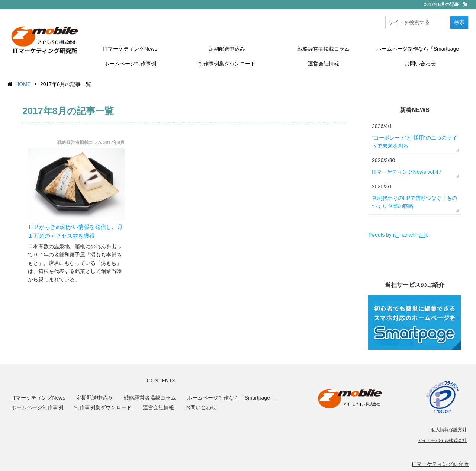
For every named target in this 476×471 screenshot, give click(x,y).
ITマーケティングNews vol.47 (407, 172)
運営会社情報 (324, 64)
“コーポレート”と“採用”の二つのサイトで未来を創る (414, 142)
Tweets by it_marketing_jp (398, 235)
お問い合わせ (420, 64)
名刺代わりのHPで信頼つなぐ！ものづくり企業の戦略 (414, 202)
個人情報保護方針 (449, 430)
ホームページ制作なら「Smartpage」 (420, 49)
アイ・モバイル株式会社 (442, 440)
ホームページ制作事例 (130, 64)
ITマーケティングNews (130, 49)
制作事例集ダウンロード (227, 64)
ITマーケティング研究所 (440, 464)
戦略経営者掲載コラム (324, 49)
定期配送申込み (227, 49)
